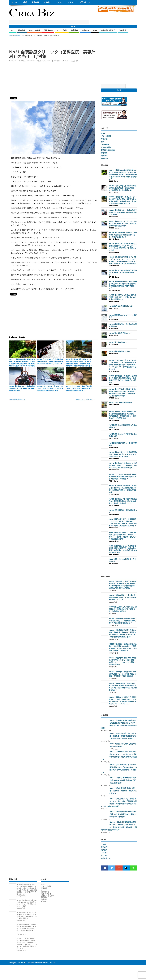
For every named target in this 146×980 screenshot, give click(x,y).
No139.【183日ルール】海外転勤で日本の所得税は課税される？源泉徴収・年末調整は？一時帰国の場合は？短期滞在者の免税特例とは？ (123, 415)
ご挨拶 (24, 2)
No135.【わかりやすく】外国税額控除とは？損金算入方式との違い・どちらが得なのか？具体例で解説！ (123, 454)
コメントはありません (71, 61)
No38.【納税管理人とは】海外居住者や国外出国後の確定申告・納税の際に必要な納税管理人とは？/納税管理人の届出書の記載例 (123, 549)
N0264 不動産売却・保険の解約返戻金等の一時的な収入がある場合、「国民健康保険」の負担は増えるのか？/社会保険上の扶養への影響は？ (123, 647)
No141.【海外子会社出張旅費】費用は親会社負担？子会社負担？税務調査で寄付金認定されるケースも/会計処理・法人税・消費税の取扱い (123, 392)
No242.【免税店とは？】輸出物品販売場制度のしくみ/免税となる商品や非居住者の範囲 (22, 388)
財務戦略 (22, 30)
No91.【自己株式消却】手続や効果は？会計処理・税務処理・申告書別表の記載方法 (123, 791)
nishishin (14, 61)
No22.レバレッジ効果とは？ (85, 400)
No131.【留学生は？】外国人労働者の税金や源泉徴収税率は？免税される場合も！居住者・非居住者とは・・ (123, 501)
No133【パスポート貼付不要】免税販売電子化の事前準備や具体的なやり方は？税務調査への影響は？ (123, 477)
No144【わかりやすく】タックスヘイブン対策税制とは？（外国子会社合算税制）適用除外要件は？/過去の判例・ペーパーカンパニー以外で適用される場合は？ (123, 365)
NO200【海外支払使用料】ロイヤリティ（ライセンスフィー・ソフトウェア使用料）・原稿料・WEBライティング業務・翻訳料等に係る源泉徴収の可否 (123, 260)
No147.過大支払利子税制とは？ (120, 333)
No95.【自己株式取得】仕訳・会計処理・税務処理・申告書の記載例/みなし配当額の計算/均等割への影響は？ (123, 736)
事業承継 (74, 30)
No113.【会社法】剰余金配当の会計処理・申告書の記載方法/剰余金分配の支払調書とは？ (123, 780)
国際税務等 (48, 30)
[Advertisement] (51, 42)
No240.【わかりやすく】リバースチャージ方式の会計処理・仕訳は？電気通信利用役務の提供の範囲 (50, 388)
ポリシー (71, 2)
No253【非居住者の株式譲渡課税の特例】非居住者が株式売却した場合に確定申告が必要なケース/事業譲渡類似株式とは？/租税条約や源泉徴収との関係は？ (22, 364)
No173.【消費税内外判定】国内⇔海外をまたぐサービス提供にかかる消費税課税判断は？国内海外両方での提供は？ (123, 285)
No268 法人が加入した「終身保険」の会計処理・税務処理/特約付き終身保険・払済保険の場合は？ (123, 609)
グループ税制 (62, 30)
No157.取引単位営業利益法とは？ (121, 306)
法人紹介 (47, 2)
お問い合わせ (85, 2)
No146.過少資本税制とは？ (119, 342)
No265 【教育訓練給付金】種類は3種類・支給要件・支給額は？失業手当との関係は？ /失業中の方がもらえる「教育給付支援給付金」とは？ (122, 633)
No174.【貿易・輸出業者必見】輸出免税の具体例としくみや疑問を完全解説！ (123, 272)
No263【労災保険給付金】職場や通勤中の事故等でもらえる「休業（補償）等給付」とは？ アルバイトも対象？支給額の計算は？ (123, 661)
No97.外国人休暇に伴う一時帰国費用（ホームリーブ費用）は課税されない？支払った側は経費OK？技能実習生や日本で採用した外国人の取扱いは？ (123, 522)
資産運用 (123, 30)
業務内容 (35, 2)
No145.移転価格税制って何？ (120, 351)
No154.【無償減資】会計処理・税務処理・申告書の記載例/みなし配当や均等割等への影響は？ (123, 814)
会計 (13, 30)
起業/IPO (85, 30)
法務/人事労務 (35, 30)
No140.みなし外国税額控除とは (120, 403)
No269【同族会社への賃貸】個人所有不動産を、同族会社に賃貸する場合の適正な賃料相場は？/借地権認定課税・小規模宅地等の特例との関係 (123, 585)
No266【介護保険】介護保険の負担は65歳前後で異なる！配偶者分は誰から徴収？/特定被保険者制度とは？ (123, 621)
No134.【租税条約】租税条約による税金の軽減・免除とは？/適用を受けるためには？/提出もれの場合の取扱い (123, 465)
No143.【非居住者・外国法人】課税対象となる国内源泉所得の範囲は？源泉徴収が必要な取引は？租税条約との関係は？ (123, 379)
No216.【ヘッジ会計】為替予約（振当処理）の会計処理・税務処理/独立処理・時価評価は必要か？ (79, 388)
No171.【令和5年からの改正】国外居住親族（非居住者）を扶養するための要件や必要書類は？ (122, 297)
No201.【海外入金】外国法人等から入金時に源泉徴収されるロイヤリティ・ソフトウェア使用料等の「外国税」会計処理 (123, 247)
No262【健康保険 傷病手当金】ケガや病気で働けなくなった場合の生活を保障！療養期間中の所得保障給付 (123, 674)
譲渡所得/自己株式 (108, 30)
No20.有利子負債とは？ (18, 400)
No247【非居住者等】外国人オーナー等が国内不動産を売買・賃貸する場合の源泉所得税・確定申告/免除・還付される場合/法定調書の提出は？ (79, 363)
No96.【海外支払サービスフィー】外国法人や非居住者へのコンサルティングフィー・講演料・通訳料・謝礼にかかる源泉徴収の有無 (122, 536)
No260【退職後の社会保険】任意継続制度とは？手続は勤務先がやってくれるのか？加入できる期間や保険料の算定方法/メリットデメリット (123, 700)
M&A (95, 30)
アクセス (59, 2)
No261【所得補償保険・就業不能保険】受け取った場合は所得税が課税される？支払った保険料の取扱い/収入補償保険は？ (123, 687)
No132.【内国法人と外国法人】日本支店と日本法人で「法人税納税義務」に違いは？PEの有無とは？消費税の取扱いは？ (123, 489)
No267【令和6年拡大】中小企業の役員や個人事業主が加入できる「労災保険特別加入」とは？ (122, 597)
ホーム (14, 2)
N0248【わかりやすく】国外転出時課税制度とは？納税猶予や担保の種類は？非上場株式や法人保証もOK (50, 361)
